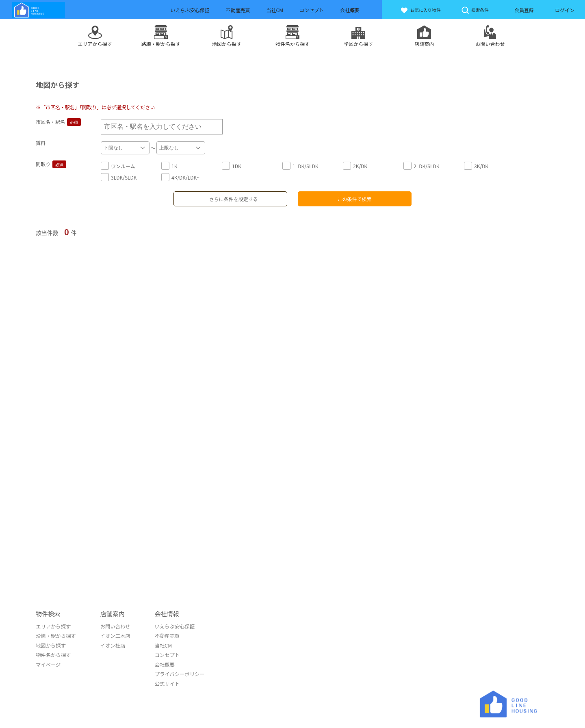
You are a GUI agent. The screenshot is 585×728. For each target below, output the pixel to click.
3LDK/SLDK (119, 177)
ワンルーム (118, 165)
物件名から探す (53, 653)
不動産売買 (165, 635)
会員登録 (524, 10)
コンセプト (165, 653)
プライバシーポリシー (177, 672)
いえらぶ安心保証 (172, 625)
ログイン (565, 10)
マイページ (48, 663)
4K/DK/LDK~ (180, 177)
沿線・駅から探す (55, 635)
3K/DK (476, 165)
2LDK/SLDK (421, 165)
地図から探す (50, 644)
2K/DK (355, 165)
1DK (232, 165)
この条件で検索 (355, 198)
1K (169, 165)
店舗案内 (111, 613)
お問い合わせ (114, 625)
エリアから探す (53, 625)
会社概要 (162, 663)
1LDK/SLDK (300, 165)
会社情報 (165, 613)
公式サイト (165, 681)
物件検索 (48, 613)
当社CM (161, 644)
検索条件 (476, 10)
